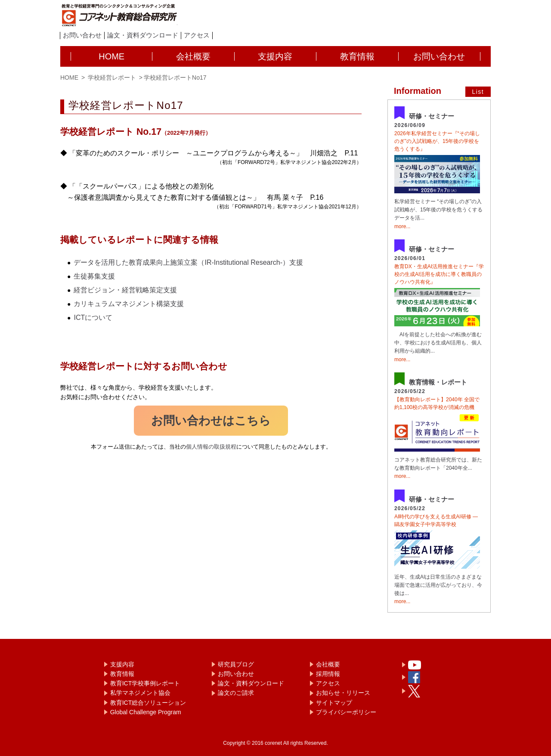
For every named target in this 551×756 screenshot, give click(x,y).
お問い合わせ (82, 35)
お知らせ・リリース (343, 693)
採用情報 (328, 674)
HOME (69, 77)
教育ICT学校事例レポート (145, 683)
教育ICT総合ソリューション (148, 703)
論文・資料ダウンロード (143, 35)
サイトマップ (334, 703)
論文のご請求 (236, 693)
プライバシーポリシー (346, 712)
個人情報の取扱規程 (211, 447)
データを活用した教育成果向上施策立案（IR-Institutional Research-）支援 (188, 262)
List (478, 92)
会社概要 (328, 664)
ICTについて (93, 318)
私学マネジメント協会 (140, 693)
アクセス (197, 35)
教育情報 (122, 674)
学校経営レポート (111, 77)
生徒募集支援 (94, 276)
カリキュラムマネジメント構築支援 (129, 304)
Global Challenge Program (146, 712)
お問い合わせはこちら (211, 421)
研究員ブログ (236, 664)
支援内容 (122, 664)
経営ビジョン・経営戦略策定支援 (125, 290)
